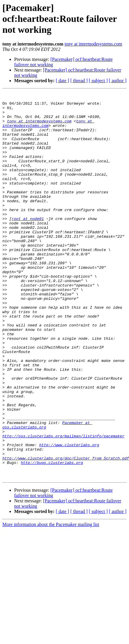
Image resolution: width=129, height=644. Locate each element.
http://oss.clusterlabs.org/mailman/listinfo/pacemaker (63, 505)
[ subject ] (98, 81)
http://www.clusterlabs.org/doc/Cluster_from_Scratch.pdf (66, 532)
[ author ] (118, 81)
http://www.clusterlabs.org (69, 516)
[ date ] (62, 81)
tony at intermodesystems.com (93, 44)
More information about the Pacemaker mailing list (51, 602)
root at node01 (28, 244)
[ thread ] (79, 81)
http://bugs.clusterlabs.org (52, 537)
